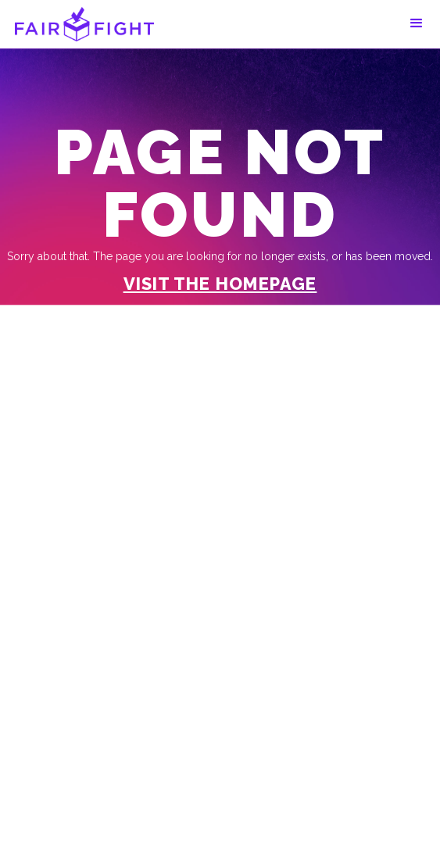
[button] (417, 23)
